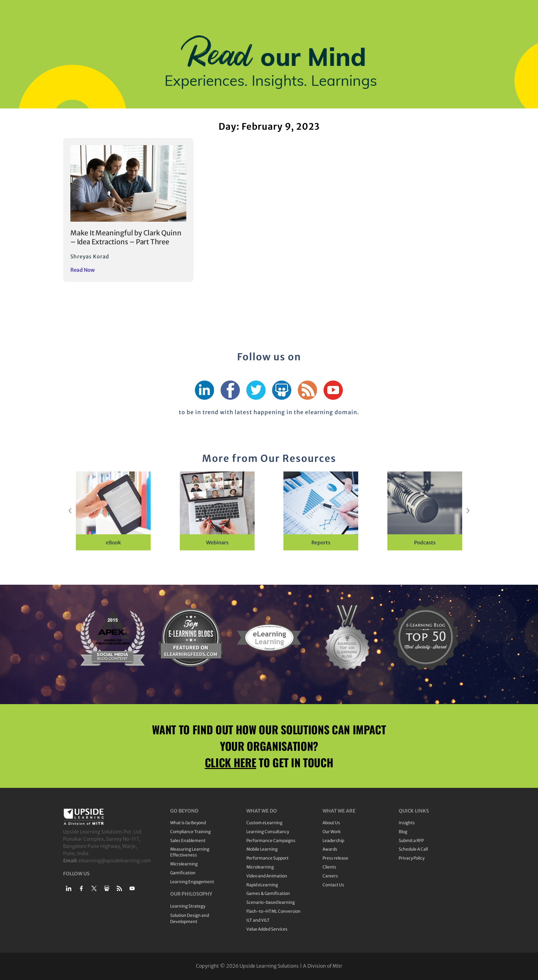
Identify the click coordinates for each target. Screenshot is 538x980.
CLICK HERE (231, 762)
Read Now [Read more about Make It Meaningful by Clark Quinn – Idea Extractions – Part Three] (83, 270)
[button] (70, 511)
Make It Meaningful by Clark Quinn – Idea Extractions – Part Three (126, 237)
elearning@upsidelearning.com (115, 861)
